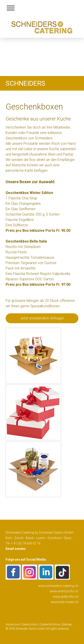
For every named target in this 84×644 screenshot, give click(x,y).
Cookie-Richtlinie (50, 624)
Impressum (13, 624)
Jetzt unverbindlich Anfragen (42, 318)
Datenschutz (30, 624)
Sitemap (67, 624)
